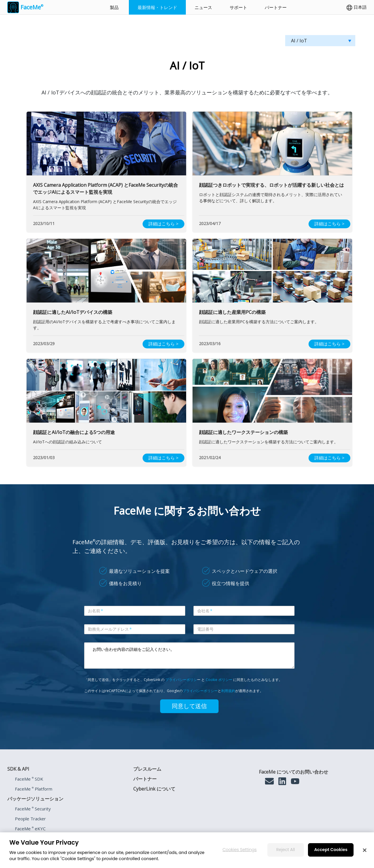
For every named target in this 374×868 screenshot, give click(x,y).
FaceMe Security (33, 809)
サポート (238, 7)
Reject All (286, 850)
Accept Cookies (331, 850)
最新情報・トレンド (157, 7)
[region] (187, 850)
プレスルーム (147, 769)
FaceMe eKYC (30, 829)
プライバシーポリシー (200, 691)
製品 (114, 7)
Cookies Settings (240, 850)
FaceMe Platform (34, 789)
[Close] (365, 850)
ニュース (203, 7)
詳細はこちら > (163, 224)
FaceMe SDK (29, 779)
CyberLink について (154, 789)
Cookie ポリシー (219, 680)
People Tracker (30, 819)
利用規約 (228, 691)
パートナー (276, 7)
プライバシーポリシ (181, 680)
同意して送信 (189, 706)
